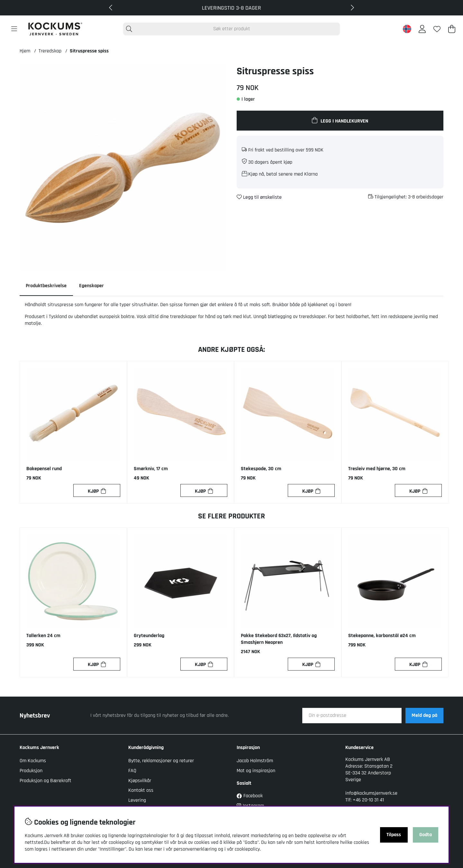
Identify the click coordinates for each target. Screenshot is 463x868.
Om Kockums (33, 761)
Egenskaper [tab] (92, 286)
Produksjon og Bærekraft (45, 781)
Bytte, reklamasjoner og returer (161, 761)
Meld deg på (424, 716)
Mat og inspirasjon (256, 771)
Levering (137, 800)
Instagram (250, 806)
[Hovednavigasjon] (14, 29)
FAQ (132, 771)
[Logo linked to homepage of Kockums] (55, 29)
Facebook (250, 796)
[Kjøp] (97, 491)
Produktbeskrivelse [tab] (46, 286)
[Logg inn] (422, 29)
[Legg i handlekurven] (340, 121)
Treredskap (50, 51)
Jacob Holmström (255, 761)
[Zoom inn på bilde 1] (123, 168)
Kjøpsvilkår (140, 781)
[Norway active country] (407, 29)
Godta (426, 835)
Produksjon (31, 771)
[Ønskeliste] (437, 29)
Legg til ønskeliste (259, 197)
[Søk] (232, 29)
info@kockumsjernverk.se (371, 793)
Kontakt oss (141, 790)
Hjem (25, 51)
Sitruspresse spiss (89, 51)
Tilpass (394, 835)
